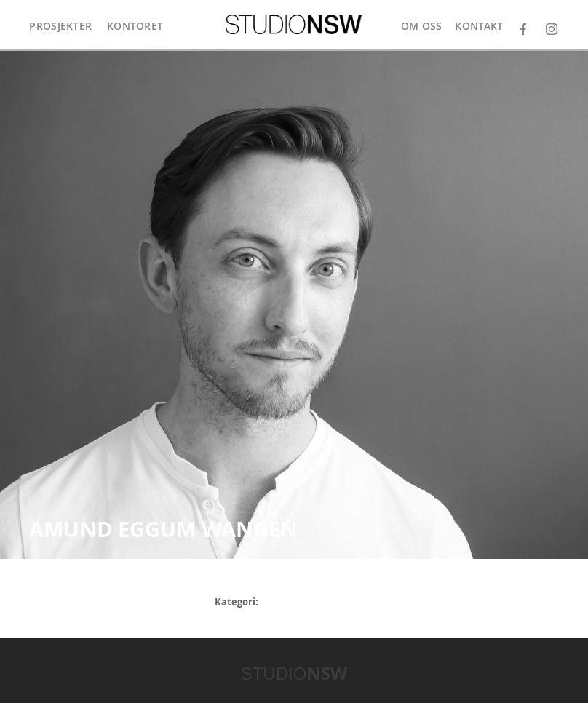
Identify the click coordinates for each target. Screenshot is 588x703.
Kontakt (479, 26)
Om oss (422, 26)
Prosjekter (60, 26)
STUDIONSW (294, 24)
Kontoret (135, 26)
